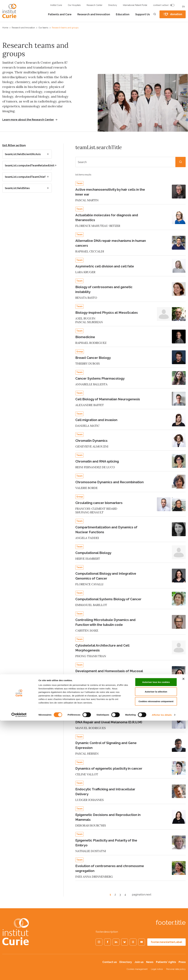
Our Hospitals (74, 5)
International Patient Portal (135, 5)
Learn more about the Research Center (28, 120)
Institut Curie (56, 5)
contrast (161, 5)
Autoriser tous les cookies (156, 941)
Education (123, 14)
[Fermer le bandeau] (183, 938)
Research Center (95, 5)
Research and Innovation (94, 14)
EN (183, 7)
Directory (113, 5)
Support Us (143, 14)
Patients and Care (60, 14)
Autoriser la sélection (156, 951)
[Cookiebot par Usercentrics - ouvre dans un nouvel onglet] (19, 974)
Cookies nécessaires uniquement (156, 961)
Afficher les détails (162, 974)
